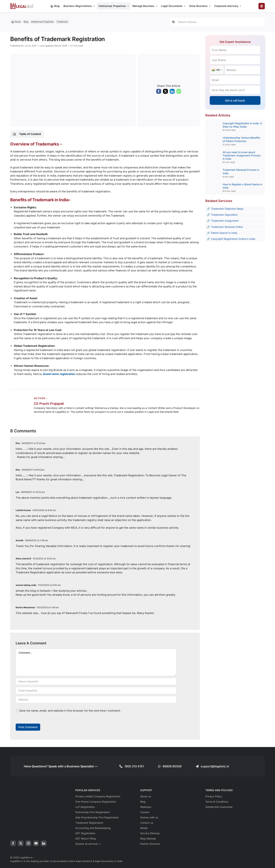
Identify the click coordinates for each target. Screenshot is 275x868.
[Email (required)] (96, 691)
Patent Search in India (224, 233)
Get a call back (235, 100)
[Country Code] (217, 70)
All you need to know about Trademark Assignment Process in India (242, 155)
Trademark (62, 22)
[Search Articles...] (217, 22)
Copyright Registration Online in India (233, 239)
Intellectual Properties (42, 22)
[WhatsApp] (179, 92)
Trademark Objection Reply (227, 209)
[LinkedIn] (172, 92)
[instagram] (28, 843)
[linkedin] (44, 843)
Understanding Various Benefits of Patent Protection (241, 139)
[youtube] (36, 843)
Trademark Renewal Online (227, 227)
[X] (165, 92)
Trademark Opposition (224, 215)
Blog (26, 22)
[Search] (174, 22)
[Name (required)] (96, 681)
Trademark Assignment (225, 221)
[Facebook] (159, 92)
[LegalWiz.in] (22, 4)
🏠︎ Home (16, 22)
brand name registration (59, 374)
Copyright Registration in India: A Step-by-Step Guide (242, 125)
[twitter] (21, 843)
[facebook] (13, 843)
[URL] (96, 700)
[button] (27, 134)
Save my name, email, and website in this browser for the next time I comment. (70, 711)
